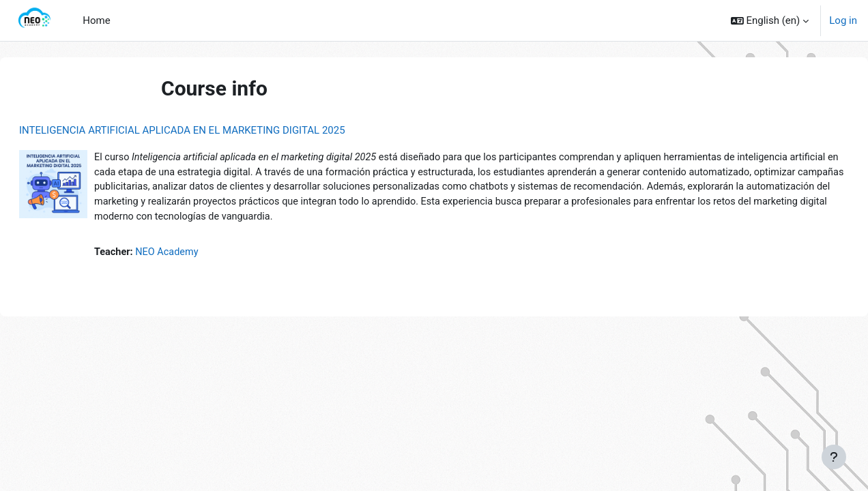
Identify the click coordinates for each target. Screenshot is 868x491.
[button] (770, 20)
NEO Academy (203, 256)
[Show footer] (834, 457)
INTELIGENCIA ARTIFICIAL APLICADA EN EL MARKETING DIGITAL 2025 (215, 130)
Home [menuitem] (96, 20)
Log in (843, 20)
